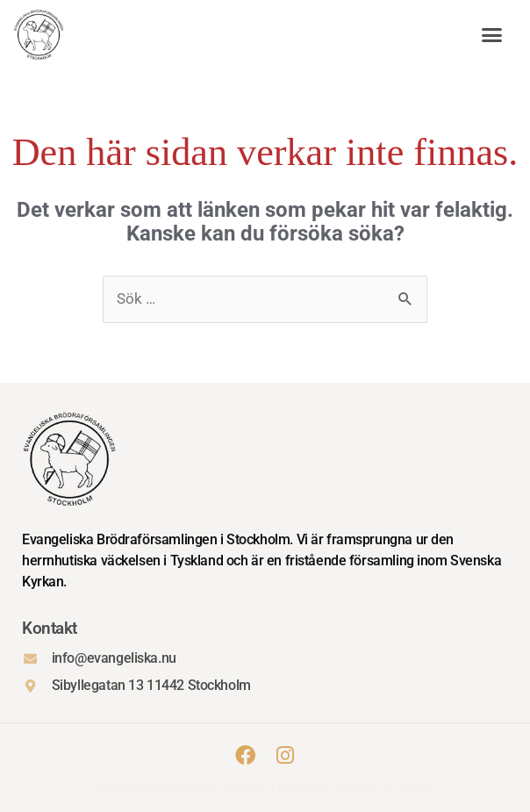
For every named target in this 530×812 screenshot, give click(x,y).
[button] (492, 35)
